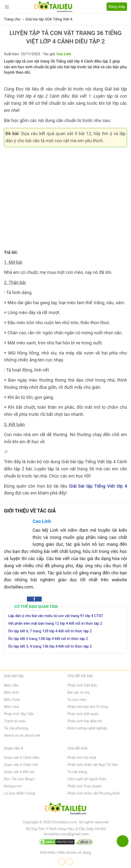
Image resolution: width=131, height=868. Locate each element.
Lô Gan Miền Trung (19, 793)
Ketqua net (13, 786)
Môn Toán (12, 700)
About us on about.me (22, 735)
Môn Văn (11, 685)
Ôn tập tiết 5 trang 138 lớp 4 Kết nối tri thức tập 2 (48, 639)
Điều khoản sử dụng (75, 852)
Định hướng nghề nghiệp (87, 728)
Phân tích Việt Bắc (82, 685)
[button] (34, 599)
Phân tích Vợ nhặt (82, 758)
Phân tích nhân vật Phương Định (94, 793)
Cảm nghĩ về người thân (87, 779)
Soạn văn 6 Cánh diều (22, 758)
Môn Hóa (11, 707)
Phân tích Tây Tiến (19, 714)
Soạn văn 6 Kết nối (19, 772)
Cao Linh (42, 521)
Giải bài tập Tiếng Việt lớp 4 (98, 486)
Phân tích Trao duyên (85, 786)
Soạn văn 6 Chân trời (21, 765)
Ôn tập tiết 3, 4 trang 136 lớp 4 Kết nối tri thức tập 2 (50, 646)
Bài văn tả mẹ (78, 692)
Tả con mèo (77, 700)
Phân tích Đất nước (83, 714)
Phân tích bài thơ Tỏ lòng (88, 707)
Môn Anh (11, 692)
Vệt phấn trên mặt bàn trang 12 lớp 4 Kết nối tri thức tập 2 (55, 623)
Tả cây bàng (77, 772)
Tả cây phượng (16, 728)
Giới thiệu (48, 852)
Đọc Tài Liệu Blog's (19, 779)
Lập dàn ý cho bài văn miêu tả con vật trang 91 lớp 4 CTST (56, 616)
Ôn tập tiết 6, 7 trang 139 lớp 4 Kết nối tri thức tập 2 (50, 631)
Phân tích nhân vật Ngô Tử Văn (93, 765)
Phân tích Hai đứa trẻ (85, 721)
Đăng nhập (117, 7)
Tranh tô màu (15, 721)
